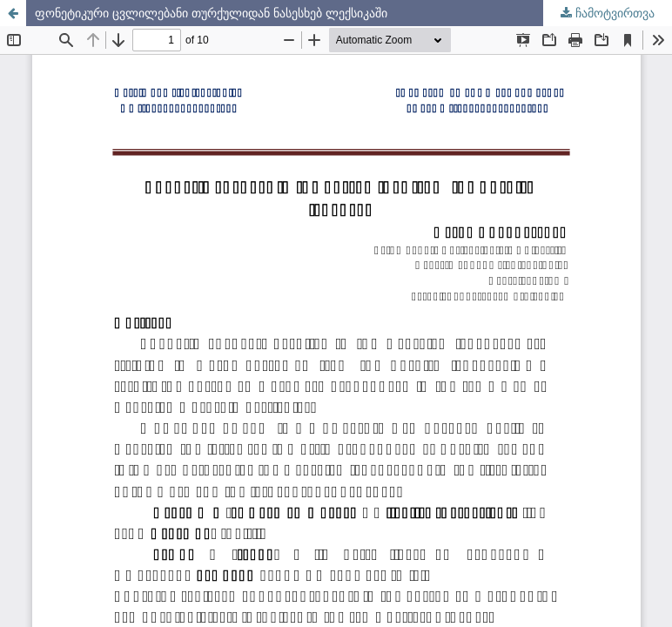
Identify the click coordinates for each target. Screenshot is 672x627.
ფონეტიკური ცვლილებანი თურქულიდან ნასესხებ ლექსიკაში (211, 13)
